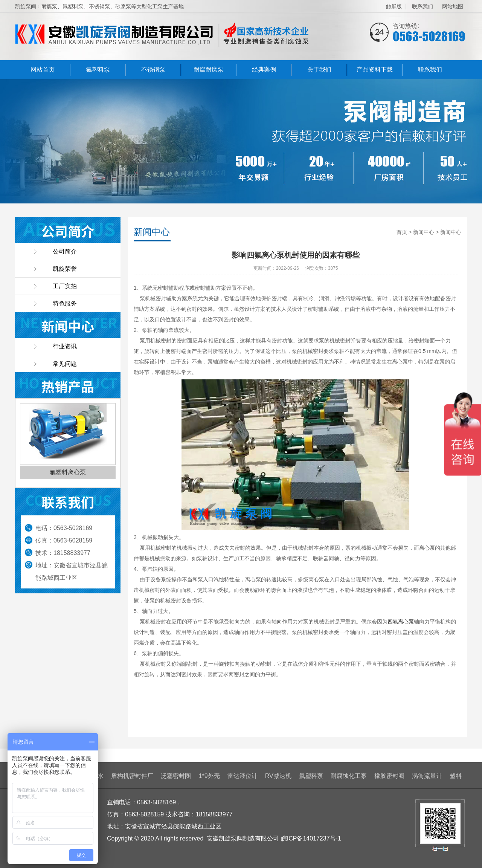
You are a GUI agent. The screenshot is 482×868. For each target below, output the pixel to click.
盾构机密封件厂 (132, 776)
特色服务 (65, 303)
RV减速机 (278, 776)
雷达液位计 (243, 776)
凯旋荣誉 (65, 269)
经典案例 (264, 70)
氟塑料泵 (98, 70)
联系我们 (423, 6)
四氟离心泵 (401, 622)
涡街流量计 (427, 776)
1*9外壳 (209, 776)
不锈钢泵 (153, 70)
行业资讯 (65, 346)
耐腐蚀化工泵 (349, 776)
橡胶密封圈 (389, 776)
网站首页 (43, 70)
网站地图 (453, 6)
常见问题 (65, 364)
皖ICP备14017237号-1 (311, 838)
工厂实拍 (65, 286)
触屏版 (394, 6)
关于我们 (319, 70)
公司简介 (65, 251)
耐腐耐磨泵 (209, 70)
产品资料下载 (375, 70)
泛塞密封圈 (176, 776)
